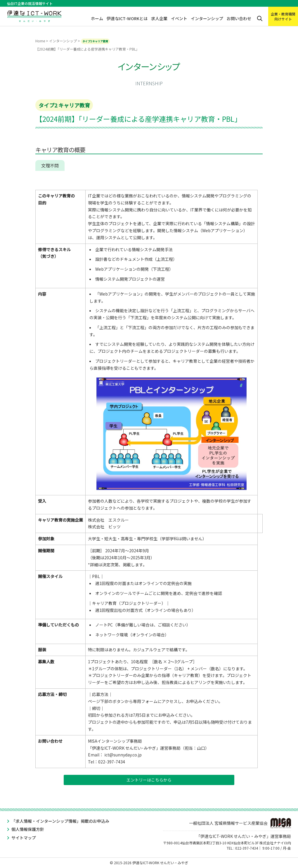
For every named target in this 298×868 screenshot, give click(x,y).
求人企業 (159, 18)
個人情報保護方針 (28, 829)
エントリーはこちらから (149, 780)
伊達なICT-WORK (34, 15)
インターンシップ (207, 18)
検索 (260, 19)
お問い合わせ (239, 18)
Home (40, 41)
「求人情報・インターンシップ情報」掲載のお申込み (60, 821)
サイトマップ (24, 838)
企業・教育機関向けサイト (283, 16)
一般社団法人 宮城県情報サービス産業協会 (240, 823)
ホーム (97, 18)
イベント (179, 18)
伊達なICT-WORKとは (127, 18)
